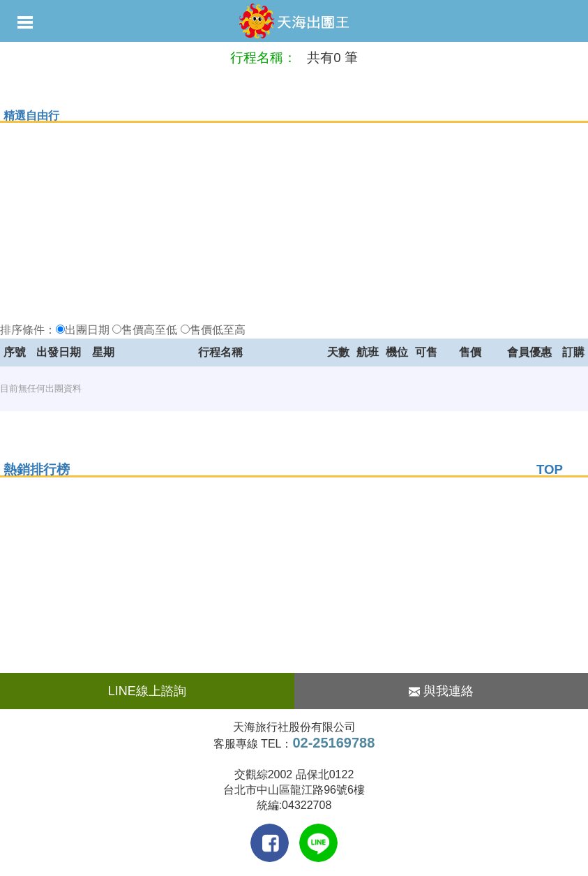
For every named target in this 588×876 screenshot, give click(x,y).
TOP (550, 469)
